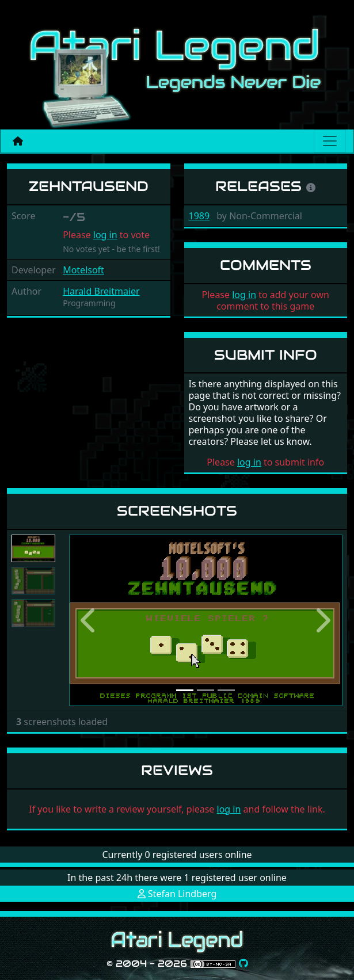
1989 (199, 216)
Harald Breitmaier (101, 291)
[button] (90, 620)
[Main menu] (330, 141)
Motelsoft (83, 270)
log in (105, 235)
